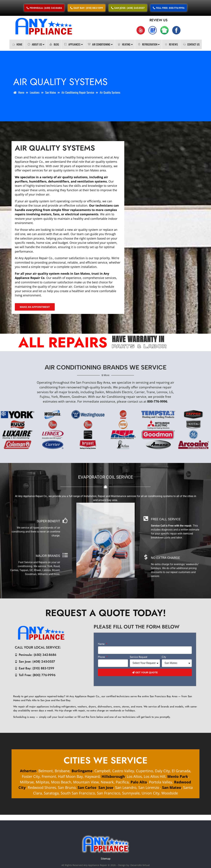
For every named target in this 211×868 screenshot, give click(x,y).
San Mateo (171, 787)
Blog (54, 44)
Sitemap (106, 859)
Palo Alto (139, 782)
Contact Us (191, 44)
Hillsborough (113, 776)
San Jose (106, 787)
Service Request (138, 657)
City (164, 657)
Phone (102, 657)
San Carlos (87, 787)
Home (17, 44)
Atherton (28, 771)
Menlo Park (178, 776)
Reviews (171, 44)
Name (102, 644)
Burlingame (82, 771)
